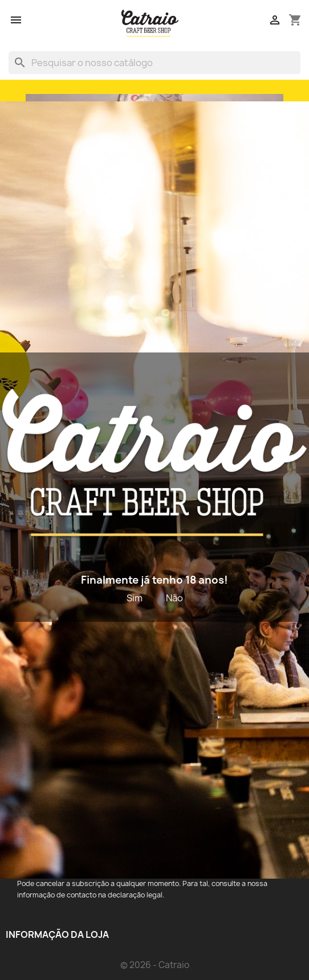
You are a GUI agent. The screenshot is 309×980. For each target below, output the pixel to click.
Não (174, 598)
